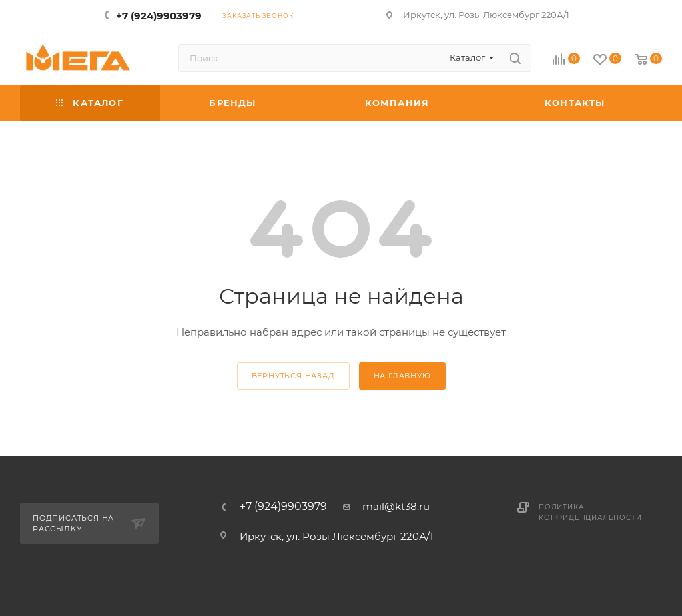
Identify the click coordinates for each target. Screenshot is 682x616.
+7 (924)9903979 (159, 16)
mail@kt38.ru (396, 506)
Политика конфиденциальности (590, 512)
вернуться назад (293, 376)
